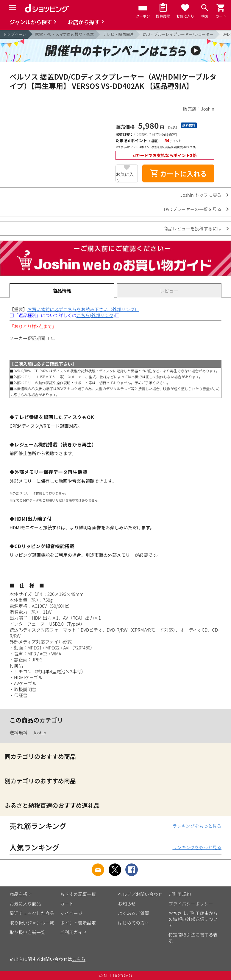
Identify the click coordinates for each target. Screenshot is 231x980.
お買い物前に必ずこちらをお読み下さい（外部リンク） (83, 309)
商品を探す (21, 894)
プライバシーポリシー (191, 904)
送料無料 (18, 732)
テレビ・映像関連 (118, 34)
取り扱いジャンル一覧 (32, 923)
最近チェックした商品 (32, 913)
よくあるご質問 (134, 913)
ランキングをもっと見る (197, 826)
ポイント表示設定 (78, 923)
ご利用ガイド (74, 932)
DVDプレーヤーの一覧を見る (193, 209)
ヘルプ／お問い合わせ (140, 894)
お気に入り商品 (25, 904)
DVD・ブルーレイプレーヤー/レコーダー (178, 34)
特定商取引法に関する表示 (193, 938)
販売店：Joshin (199, 109)
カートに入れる (178, 173)
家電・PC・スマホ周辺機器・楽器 (65, 34)
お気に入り (125, 177)
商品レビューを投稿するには (192, 228)
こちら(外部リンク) (96, 315)
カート (67, 904)
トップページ (15, 34)
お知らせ (127, 904)
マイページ (71, 913)
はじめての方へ (134, 923)
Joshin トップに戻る (201, 195)
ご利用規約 (180, 894)
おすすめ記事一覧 (78, 894)
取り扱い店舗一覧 (27, 932)
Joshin (39, 732)
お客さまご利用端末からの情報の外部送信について (193, 919)
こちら (79, 959)
